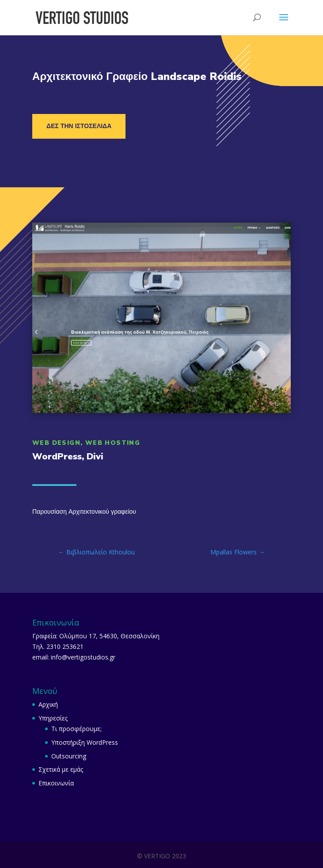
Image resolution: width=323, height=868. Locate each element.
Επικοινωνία (56, 783)
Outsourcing (69, 756)
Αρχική (48, 704)
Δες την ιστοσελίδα (79, 126)
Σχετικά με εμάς (61, 769)
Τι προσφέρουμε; (76, 729)
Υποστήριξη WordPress (85, 742)
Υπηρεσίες (53, 718)
